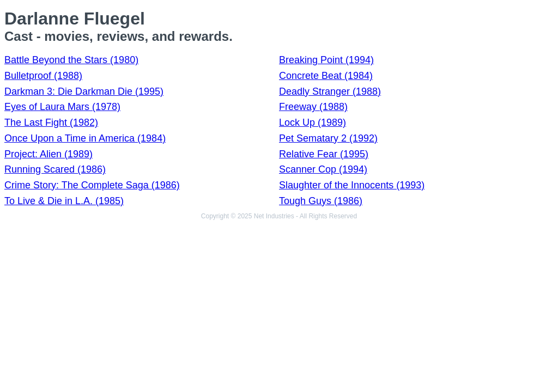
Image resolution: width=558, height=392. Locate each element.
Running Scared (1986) (55, 169)
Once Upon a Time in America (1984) (85, 138)
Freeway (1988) (313, 107)
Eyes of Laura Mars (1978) (62, 107)
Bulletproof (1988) (43, 76)
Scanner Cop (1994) (323, 169)
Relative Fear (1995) (324, 154)
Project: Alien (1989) (48, 154)
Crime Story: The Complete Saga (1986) (92, 185)
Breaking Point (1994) (326, 60)
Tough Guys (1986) (321, 201)
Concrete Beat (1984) (326, 76)
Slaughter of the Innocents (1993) (352, 185)
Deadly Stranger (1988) (330, 91)
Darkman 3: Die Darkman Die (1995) (84, 91)
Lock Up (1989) (313, 122)
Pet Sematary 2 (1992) (328, 138)
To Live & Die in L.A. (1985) (64, 201)
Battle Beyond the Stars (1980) (71, 60)
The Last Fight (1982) (51, 122)
